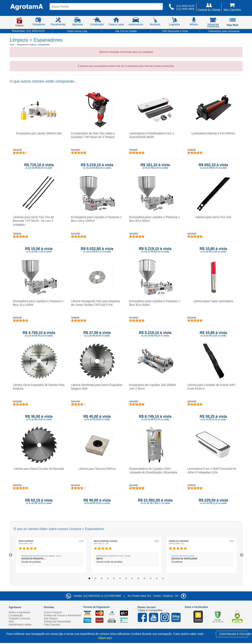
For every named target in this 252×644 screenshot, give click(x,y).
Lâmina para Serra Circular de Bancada (39, 469)
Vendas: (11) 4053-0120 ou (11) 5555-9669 (93, 596)
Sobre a (19, 612)
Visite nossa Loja (77, 31)
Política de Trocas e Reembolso (63, 615)
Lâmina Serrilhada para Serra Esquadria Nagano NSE (97, 387)
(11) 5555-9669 (185, 9)
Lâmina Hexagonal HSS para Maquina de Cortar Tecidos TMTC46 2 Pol (95, 303)
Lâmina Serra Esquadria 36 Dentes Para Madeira (39, 387)
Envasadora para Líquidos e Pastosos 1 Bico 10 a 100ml (38, 303)
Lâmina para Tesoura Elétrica (97, 469)
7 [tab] (126, 579)
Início (12, 45)
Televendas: (28, 31)
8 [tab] (132, 579)
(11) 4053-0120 (185, 6)
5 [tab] (114, 579)
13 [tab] (163, 579)
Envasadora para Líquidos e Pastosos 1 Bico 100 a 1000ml (96, 219)
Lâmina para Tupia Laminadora (213, 301)
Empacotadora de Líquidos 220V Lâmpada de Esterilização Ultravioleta (153, 471)
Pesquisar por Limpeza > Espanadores (33, 45)
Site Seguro (51, 618)
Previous (11, 555)
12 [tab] (157, 579)
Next (242, 555)
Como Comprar (53, 612)
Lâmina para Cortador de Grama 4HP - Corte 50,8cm (212, 387)
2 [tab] (95, 579)
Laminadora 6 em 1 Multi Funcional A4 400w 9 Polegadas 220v (212, 471)
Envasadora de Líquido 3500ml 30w (39, 133)
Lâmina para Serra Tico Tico (213, 217)
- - (157, 596)
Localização (16, 615)
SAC (12, 621)
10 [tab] (144, 579)
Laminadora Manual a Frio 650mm (213, 133)
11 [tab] (151, 579)
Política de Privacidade (57, 621)
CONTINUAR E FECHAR (234, 634)
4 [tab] (108, 579)
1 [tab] (89, 579)
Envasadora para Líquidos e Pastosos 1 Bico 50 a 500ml (154, 219)
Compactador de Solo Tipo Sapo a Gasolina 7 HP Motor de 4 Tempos (93, 135)
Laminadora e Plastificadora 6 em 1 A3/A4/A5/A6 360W (152, 135)
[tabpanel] (51, 555)
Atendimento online (20, 625)
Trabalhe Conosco (20, 618)
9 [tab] (138, 579)
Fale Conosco (52, 625)
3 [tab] (102, 579)
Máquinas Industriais (213, 23)
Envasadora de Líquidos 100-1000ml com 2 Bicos (153, 387)
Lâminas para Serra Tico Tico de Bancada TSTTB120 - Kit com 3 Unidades (33, 221)
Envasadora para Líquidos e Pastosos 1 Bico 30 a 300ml (154, 303)
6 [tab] (120, 579)
